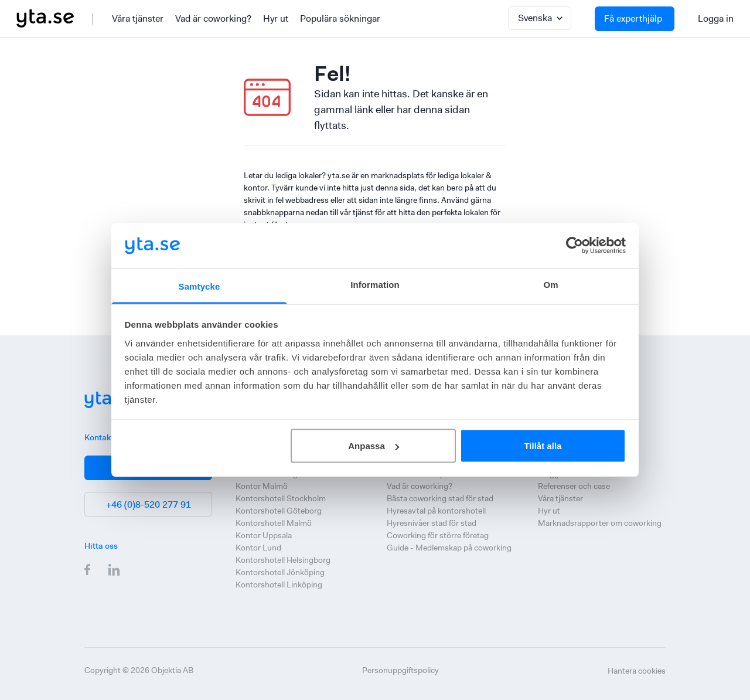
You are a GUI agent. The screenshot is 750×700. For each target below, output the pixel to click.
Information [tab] (375, 284)
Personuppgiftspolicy (400, 670)
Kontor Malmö (262, 486)
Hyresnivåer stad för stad (432, 523)
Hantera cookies (637, 671)
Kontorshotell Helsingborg (283, 560)
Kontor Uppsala (264, 535)
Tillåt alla (543, 446)
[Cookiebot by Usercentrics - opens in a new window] (575, 246)
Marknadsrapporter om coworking (600, 523)
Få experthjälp (633, 18)
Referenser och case (574, 486)
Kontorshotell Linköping (279, 585)
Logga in (716, 18)
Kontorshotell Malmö (274, 523)
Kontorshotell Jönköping (280, 572)
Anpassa (374, 446)
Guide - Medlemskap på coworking (449, 548)
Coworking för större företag (438, 535)
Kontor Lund (258, 548)
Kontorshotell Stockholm (281, 498)
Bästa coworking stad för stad (440, 498)
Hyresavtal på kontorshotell (436, 511)
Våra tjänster (138, 18)
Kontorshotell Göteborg (279, 511)
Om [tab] (550, 284)
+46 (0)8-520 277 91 (149, 504)
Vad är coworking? (213, 18)
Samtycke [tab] (200, 286)
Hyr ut (276, 18)
